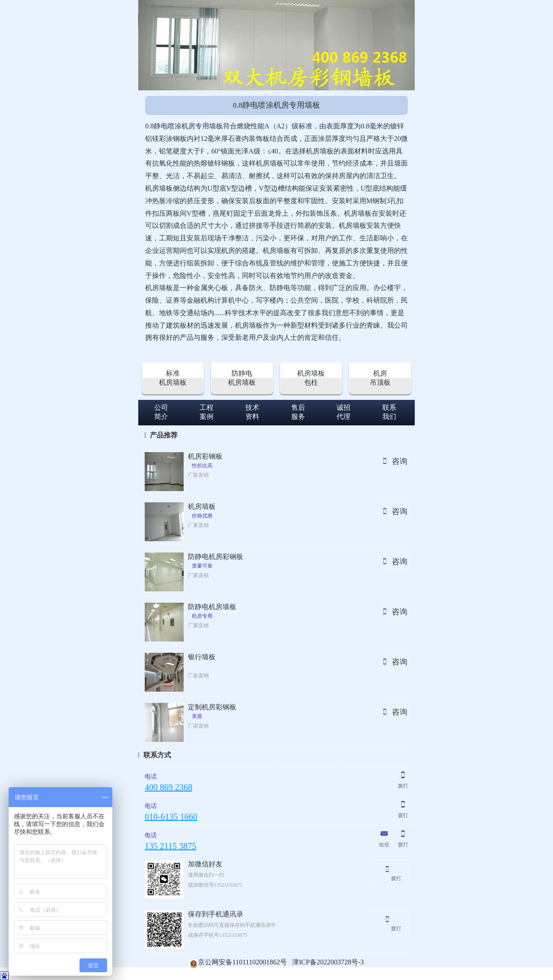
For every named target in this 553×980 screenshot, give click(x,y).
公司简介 (161, 412)
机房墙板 (202, 506)
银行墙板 (202, 657)
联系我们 (389, 412)
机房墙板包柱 (311, 378)
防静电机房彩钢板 (216, 557)
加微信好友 (205, 864)
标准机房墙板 (173, 378)
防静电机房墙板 (242, 378)
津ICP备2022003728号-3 (328, 962)
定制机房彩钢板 (212, 707)
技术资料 (252, 412)
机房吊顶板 (380, 378)
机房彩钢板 (205, 456)
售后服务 (298, 412)
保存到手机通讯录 (216, 914)
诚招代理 (343, 412)
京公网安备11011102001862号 (238, 962)
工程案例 (207, 412)
